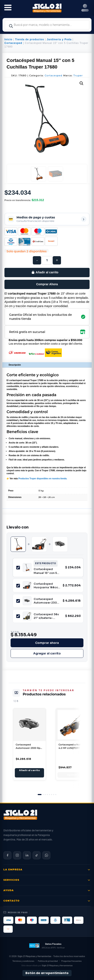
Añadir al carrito (47, 272)
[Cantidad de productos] (47, 260)
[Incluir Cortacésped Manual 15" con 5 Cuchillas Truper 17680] (18, 568)
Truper (78, 75)
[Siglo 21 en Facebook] (7, 855)
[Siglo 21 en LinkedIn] (27, 855)
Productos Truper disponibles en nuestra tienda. (43, 479)
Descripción (15, 365)
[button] (82, 83)
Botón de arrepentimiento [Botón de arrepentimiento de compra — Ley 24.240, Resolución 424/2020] (47, 973)
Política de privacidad (48, 961)
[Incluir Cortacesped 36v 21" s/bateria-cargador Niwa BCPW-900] (18, 616)
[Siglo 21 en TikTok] (37, 855)
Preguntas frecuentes (72, 961)
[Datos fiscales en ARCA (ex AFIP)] (47, 946)
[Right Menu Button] (85, 8)
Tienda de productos (30, 39)
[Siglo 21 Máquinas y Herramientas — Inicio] (20, 815)
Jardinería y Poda (59, 39)
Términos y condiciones (23, 961)
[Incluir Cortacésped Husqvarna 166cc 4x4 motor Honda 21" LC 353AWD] (18, 586)
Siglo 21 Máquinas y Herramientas (35, 956)
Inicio (8, 39)
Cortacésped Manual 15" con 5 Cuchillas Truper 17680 (45, 571)
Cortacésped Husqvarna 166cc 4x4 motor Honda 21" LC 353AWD (46, 586)
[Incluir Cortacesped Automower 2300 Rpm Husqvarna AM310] (18, 601)
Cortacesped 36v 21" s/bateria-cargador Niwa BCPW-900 (46, 616)
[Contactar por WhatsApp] (46, 855)
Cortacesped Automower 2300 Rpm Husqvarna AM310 (46, 601)
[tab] (40, 795)
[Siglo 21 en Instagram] (17, 855)
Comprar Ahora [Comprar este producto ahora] (47, 284)
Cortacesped (13, 43)
